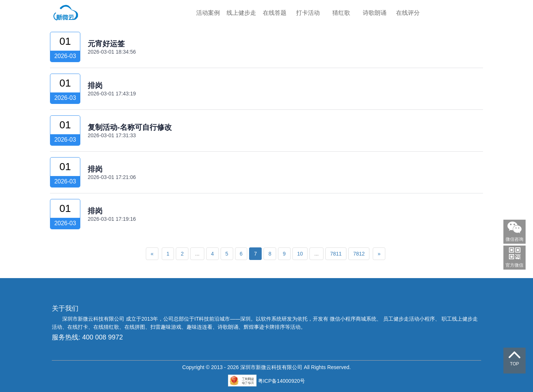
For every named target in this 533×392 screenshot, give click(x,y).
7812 (359, 254)
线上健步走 (241, 13)
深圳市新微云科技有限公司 (94, 319)
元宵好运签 (106, 44)
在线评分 (408, 13)
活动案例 (208, 13)
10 (300, 254)
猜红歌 (341, 13)
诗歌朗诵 (375, 13)
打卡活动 (308, 13)
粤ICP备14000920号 (282, 381)
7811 (336, 254)
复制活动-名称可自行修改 (130, 127)
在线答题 (275, 13)
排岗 (95, 85)
